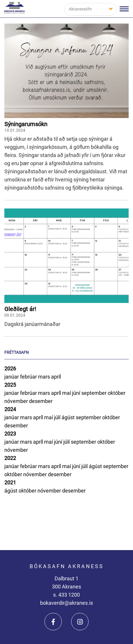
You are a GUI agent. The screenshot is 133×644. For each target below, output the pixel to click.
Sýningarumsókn (26, 124)
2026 (10, 369)
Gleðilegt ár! (20, 309)
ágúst (69, 417)
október (117, 393)
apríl (56, 377)
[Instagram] (80, 622)
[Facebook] (53, 622)
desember (41, 401)
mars (45, 377)
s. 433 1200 (66, 595)
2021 (10, 482)
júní (77, 393)
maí (67, 393)
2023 (10, 434)
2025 (10, 385)
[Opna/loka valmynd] (124, 9)
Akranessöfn (80, 9)
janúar (12, 377)
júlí (58, 417)
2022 (10, 458)
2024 (10, 409)
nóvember (17, 401)
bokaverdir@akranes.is (66, 603)
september (95, 393)
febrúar (29, 377)
